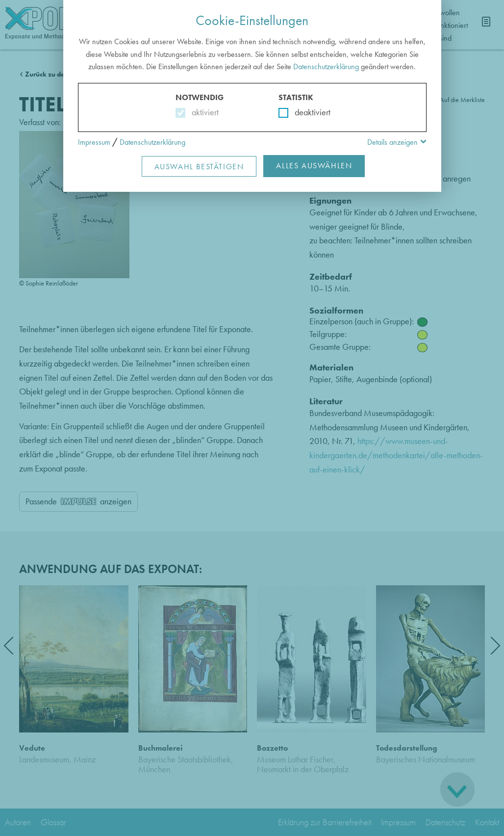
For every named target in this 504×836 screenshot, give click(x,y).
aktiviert (203, 112)
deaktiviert (306, 112)
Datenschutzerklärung (326, 66)
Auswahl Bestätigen (199, 167)
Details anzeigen (392, 142)
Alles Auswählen (314, 166)
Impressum (94, 142)
